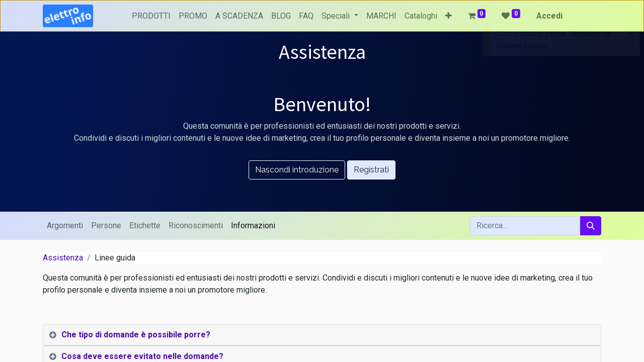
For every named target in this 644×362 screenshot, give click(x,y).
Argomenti (65, 225)
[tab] (322, 335)
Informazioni (253, 225)
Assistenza (63, 258)
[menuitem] (151, 16)
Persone (106, 225)
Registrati (371, 170)
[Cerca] (591, 226)
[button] (449, 16)
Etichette (145, 225)
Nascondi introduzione (297, 170)
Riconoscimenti (196, 225)
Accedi (549, 16)
